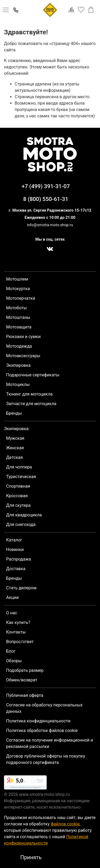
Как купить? (18, 622)
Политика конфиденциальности (38, 721)
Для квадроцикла (24, 515)
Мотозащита (19, 327)
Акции (12, 597)
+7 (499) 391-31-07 (46, 186)
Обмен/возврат (22, 680)
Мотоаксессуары (23, 356)
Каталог (14, 540)
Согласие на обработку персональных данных (44, 708)
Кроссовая (17, 496)
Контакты (16, 632)
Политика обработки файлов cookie (42, 731)
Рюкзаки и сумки (23, 337)
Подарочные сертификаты (33, 375)
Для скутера (18, 505)
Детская (14, 457)
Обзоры (14, 661)
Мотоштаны (18, 317)
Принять (31, 857)
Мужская (15, 438)
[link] (25, 783)
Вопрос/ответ (20, 642)
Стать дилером (21, 588)
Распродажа (19, 559)
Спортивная (18, 486)
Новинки (15, 550)
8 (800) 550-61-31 (46, 199)
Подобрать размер (25, 670)
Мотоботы (16, 308)
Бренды (14, 413)
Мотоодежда (19, 346)
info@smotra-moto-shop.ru (50, 225)
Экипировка (18, 365)
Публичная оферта (25, 695)
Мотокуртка (18, 289)
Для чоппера (19, 467)
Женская (15, 448)
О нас (12, 613)
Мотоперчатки (21, 298)
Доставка (16, 569)
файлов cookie (65, 824)
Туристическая (21, 477)
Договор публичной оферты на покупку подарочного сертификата (46, 759)
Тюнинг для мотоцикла (29, 394)
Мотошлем (17, 279)
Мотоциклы (18, 384)
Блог (11, 651)
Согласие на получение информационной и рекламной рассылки (50, 743)
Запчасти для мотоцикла (31, 404)
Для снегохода (21, 524)
